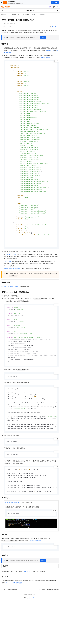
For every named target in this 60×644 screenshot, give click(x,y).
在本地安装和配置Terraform (12, 277)
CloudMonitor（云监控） (24, 15)
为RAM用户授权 (46, 57)
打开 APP (55, 2)
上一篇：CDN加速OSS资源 (9, 604)
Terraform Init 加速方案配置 (14, 597)
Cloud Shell (7, 270)
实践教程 (14, 15)
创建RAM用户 (50, 50)
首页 (3, 15)
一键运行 (43, 37)
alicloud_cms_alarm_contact (10, 295)
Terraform (8, 15)
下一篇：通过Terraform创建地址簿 (49, 604)
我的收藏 (54, 26)
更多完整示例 (26, 586)
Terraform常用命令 (36, 555)
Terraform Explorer (11, 263)
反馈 (32, 612)
